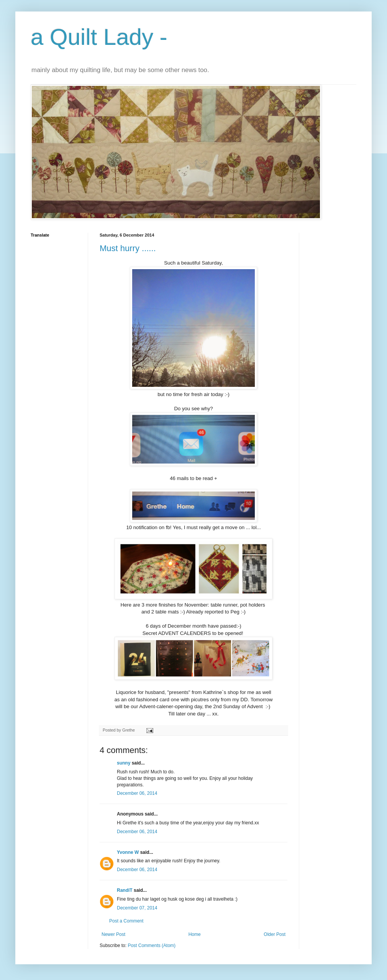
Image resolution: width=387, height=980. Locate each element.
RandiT (125, 890)
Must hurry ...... (128, 248)
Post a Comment (126, 921)
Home (195, 934)
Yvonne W (128, 852)
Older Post (275, 934)
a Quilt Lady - (99, 37)
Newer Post (113, 934)
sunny (124, 763)
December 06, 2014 (137, 793)
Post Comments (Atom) (152, 945)
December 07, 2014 (137, 908)
